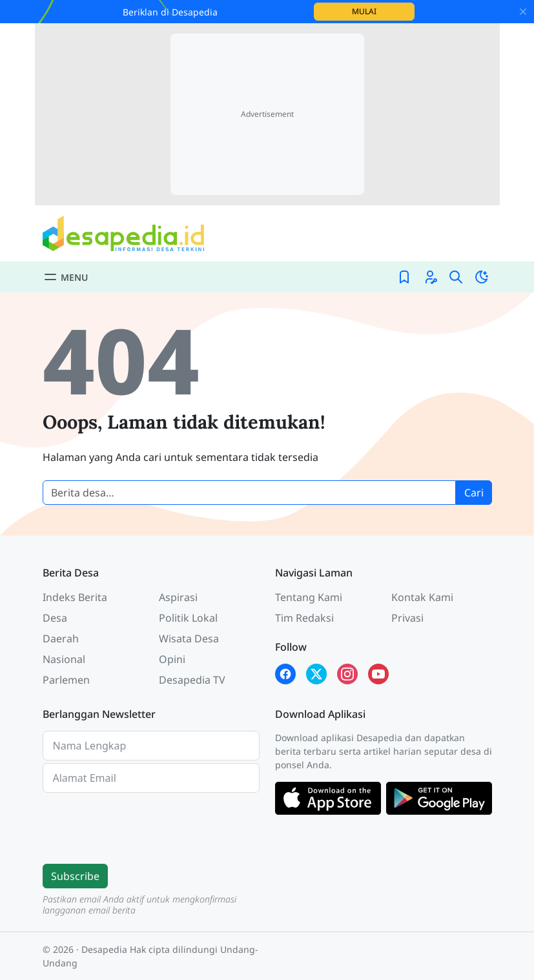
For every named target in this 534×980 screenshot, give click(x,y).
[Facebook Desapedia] (285, 674)
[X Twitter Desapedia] (316, 674)
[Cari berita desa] (249, 493)
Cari (474, 493)
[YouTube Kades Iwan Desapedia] (378, 674)
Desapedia (104, 949)
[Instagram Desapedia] (347, 674)
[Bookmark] (404, 277)
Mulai (383, 11)
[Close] (523, 12)
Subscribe (75, 876)
